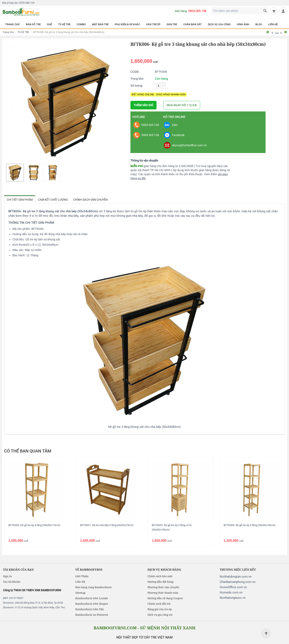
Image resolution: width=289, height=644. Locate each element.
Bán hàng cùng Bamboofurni (93, 587)
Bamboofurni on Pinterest (92, 615)
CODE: (135, 72)
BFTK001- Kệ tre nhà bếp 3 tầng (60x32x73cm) (107, 525)
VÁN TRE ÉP (153, 24)
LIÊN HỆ (273, 24)
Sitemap (80, 593)
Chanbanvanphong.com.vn (238, 582)
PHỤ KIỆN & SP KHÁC (127, 24)
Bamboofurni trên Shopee (92, 604)
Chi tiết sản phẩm (20, 200)
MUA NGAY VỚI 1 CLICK (182, 105)
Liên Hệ (80, 582)
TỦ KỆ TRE (64, 24)
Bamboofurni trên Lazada (92, 598)
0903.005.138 (197, 11)
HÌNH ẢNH (243, 24)
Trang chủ (8, 32)
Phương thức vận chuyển (163, 587)
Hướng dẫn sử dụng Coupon (165, 598)
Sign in (7, 576)
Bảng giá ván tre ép (160, 609)
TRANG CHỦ (12, 24)
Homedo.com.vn (231, 592)
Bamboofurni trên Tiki (89, 609)
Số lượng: (137, 86)
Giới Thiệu (82, 576)
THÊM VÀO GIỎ (143, 105)
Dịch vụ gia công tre (160, 615)
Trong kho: (137, 79)
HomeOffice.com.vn (233, 587)
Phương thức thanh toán (163, 593)
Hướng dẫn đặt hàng (160, 582)
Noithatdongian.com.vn (236, 577)
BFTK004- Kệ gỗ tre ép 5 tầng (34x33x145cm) (250, 525)
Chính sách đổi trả (159, 604)
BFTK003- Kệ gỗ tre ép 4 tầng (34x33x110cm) (34, 525)
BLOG (259, 24)
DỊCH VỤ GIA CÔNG (219, 24)
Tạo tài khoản (12, 582)
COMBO (81, 24)
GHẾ (49, 24)
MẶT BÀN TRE (100, 24)
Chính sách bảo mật (160, 576)
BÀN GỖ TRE (33, 24)
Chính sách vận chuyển (90, 200)
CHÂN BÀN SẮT (192, 24)
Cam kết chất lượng (53, 200)
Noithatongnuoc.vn (233, 598)
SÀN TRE (172, 24)
